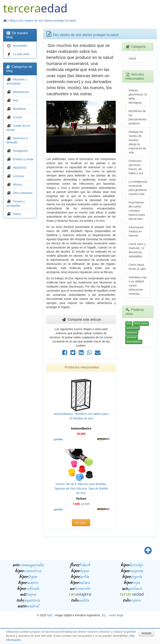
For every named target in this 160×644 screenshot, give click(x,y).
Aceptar (146, 633)
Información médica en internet (136, 231)
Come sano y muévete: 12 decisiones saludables (137, 250)
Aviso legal (116, 615)
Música (18, 184)
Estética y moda (23, 159)
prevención (133, 328)
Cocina (18, 117)
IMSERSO (20, 168)
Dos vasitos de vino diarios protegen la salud (47, 21)
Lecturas (19, 176)
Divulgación (20, 151)
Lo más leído (21, 54)
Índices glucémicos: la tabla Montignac (138, 96)
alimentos (132, 333)
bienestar (131, 337)
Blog (13, 21)
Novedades (20, 46)
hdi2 (50, 615)
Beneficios (20, 109)
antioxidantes (134, 342)
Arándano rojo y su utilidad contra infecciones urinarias (138, 285)
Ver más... (81, 523)
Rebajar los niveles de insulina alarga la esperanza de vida (137, 142)
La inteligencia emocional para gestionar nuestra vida (138, 188)
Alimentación (21, 92)
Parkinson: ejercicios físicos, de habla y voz (136, 167)
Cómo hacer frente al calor (137, 267)
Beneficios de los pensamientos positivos (137, 117)
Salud (17, 214)
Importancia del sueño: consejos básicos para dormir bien (137, 211)
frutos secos (141, 324)
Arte (15, 100)
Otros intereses (23, 193)
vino (129, 324)
